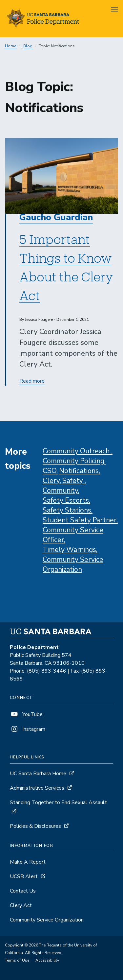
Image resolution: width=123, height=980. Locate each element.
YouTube (26, 714)
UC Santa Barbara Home (38, 774)
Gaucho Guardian (56, 217)
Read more (32, 381)
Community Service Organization (47, 920)
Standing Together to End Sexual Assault (58, 802)
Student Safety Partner (80, 520)
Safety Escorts (66, 500)
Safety (73, 481)
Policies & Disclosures (35, 826)
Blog (28, 46)
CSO (50, 471)
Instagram (28, 729)
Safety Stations (67, 510)
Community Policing (73, 461)
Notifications (79, 471)
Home (10, 46)
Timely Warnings (69, 550)
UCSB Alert (24, 876)
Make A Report (28, 862)
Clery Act (21, 905)
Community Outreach (77, 451)
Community (60, 490)
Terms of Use (17, 960)
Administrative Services (37, 788)
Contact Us (23, 891)
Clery (51, 481)
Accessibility (47, 960)
